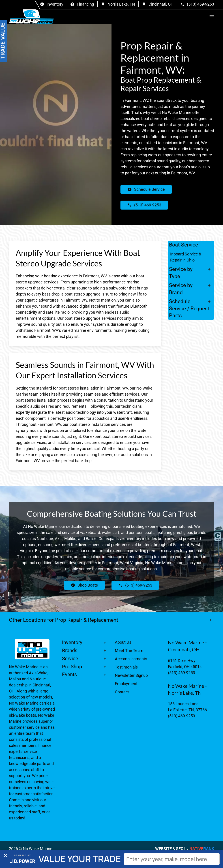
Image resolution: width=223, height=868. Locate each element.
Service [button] (70, 659)
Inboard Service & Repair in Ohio (186, 257)
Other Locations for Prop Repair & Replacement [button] (64, 620)
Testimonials (126, 667)
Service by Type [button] (181, 273)
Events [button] (69, 674)
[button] (212, 17)
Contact (122, 692)
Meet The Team (129, 650)
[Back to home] (31, 17)
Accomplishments (131, 659)
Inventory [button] (72, 642)
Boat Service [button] (183, 245)
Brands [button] (70, 650)
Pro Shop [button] (72, 667)
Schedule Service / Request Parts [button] (189, 308)
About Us (123, 642)
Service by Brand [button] (181, 289)
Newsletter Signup (131, 675)
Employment (126, 684)
